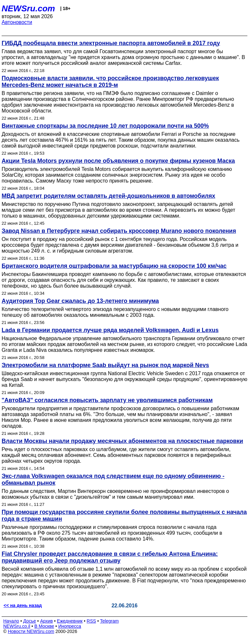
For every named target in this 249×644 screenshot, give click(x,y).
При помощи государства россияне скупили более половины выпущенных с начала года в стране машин (124, 515)
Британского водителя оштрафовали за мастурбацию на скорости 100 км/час (114, 266)
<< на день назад (23, 605)
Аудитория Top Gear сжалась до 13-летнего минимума (80, 301)
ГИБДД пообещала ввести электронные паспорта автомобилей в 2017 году (111, 43)
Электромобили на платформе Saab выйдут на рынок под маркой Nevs (105, 365)
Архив (47, 621)
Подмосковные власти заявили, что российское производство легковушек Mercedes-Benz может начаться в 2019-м (110, 82)
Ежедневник (70, 621)
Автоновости (17, 22)
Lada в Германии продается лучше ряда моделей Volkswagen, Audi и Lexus (110, 330)
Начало (11, 621)
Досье (30, 621)
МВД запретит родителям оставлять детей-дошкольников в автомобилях (108, 196)
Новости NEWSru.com (31, 631)
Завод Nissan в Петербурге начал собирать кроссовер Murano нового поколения (119, 231)
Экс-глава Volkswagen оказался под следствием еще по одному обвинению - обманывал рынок (113, 479)
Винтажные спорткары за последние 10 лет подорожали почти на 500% (105, 126)
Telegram (110, 621)
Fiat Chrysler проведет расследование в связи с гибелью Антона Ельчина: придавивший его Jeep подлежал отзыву (110, 557)
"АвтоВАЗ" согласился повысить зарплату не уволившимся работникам (107, 400)
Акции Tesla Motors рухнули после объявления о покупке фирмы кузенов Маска (118, 161)
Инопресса (70, 626)
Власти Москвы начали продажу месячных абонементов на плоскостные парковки (122, 441)
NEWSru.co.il (17, 626)
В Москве (44, 626)
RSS (91, 621)
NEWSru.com (28, 8)
